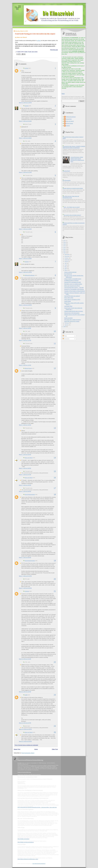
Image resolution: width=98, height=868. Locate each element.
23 (55, 695)
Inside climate (68, 301)
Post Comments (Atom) (28, 753)
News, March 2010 (69, 298)
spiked (39, 41)
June (66, 265)
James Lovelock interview (70, 272)
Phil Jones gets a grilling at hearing (72, 320)
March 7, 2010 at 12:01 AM (25, 121)
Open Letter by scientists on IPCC (72, 299)
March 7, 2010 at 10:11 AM (25, 172)
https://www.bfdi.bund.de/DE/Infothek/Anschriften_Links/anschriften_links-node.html (37, 807)
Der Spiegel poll (68, 274)
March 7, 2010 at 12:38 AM (25, 138)
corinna (27, 68)
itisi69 (26, 695)
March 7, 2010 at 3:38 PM (25, 468)
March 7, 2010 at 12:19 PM (25, 272)
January (67, 325)
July (66, 263)
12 (55, 368)
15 (55, 471)
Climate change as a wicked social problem (73, 188)
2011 (65, 251)
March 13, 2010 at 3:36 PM (25, 729)
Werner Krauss (28, 368)
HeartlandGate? (66, 171)
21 (55, 591)
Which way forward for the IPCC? (72, 286)
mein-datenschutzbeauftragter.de (39, 864)
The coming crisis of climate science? (72, 215)
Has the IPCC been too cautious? (72, 296)
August (66, 262)
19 (55, 561)
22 (55, 662)
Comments (66, 339)
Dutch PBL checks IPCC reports (72, 321)
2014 (65, 246)
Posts (65, 336)
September (67, 260)
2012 (65, 249)
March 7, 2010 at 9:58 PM (25, 557)
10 (55, 331)
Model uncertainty (68, 318)
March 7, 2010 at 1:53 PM (25, 425)
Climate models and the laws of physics (74, 311)
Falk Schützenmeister (30, 494)
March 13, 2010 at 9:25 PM (25, 741)
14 (55, 458)
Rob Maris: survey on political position (73, 284)
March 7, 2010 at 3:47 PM (25, 475)
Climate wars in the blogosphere (72, 313)
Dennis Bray (69, 119)
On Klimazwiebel (67, 180)
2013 (65, 248)
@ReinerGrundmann (30, 275)
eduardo (27, 106)
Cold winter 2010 (68, 306)
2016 (65, 242)
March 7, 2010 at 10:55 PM (25, 588)
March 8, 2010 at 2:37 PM (25, 723)
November (67, 256)
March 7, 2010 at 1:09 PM (25, 328)
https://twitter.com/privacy (23, 839)
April (66, 269)
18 (55, 494)
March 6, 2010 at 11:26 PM (25, 103)
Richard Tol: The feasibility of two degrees (74, 289)
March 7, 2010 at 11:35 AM (25, 229)
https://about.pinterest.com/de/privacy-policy (28, 859)
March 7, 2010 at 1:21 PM (25, 340)
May (66, 267)
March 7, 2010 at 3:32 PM (25, 455)
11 (55, 343)
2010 (65, 253)
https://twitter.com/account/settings (26, 842)
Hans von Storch (29, 458)
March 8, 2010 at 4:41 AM (25, 659)
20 (55, 579)
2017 (65, 241)
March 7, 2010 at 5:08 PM (25, 491)
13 (55, 428)
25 (55, 732)
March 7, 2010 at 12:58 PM (25, 305)
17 (55, 488)
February (67, 323)
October (67, 258)
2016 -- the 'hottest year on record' (72, 207)
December (67, 255)
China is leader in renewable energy (73, 279)
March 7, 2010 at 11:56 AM (25, 258)
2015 (65, 244)
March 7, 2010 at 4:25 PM (25, 485)
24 (55, 726)
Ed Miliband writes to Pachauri (71, 281)
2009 (65, 327)
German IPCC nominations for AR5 (73, 282)
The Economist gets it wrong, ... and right (74, 288)
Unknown (27, 591)
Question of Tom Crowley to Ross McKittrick (75, 291)
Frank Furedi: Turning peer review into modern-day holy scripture (35, 34)
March (66, 270)
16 (55, 478)
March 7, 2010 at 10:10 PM (25, 576)
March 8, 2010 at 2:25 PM (25, 692)
